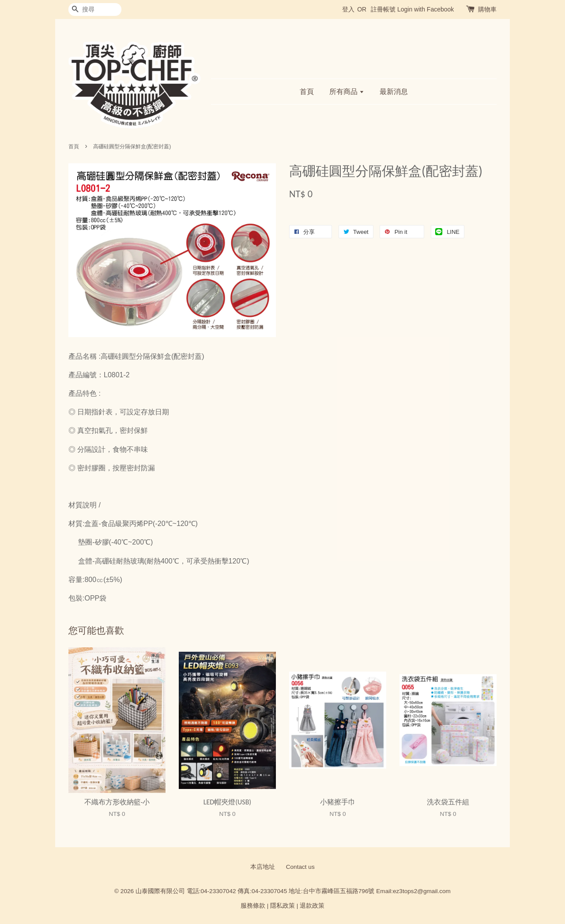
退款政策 (312, 906)
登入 (348, 9)
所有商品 (347, 92)
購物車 (487, 9)
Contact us (300, 867)
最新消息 (394, 92)
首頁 (307, 92)
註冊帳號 (383, 9)
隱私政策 (282, 906)
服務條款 (253, 906)
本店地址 (263, 867)
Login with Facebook (426, 9)
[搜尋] (95, 9)
